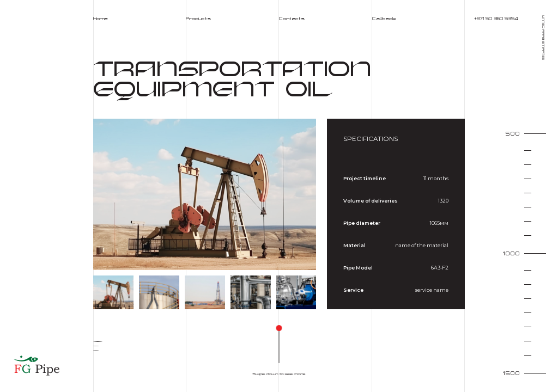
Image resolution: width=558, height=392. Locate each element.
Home (101, 19)
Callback (384, 19)
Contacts (292, 19)
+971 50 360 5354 (496, 19)
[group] (205, 194)
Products (198, 19)
